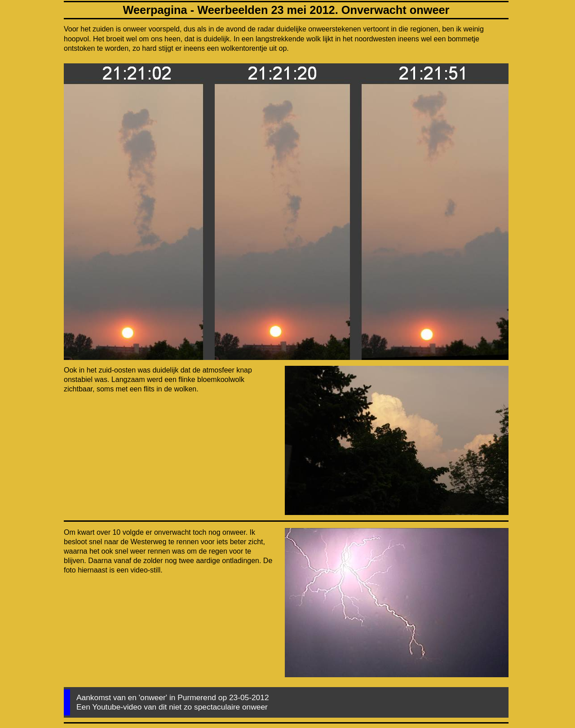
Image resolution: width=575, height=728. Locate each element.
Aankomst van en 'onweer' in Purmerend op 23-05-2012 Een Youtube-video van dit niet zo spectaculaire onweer (173, 702)
